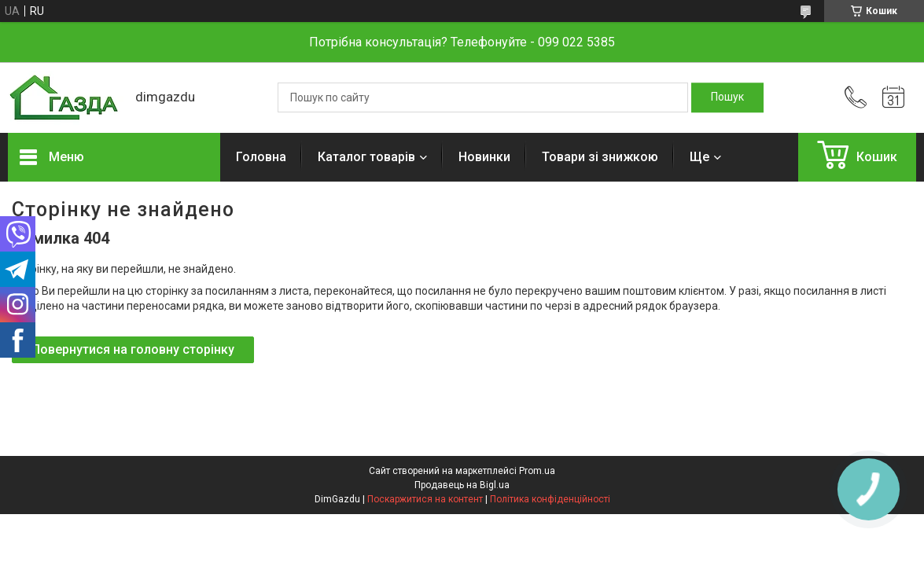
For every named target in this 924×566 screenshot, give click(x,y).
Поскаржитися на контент (425, 499)
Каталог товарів (366, 157)
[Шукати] (727, 97)
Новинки (484, 157)
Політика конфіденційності (550, 499)
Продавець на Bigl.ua (462, 485)
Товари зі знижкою (600, 157)
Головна (261, 157)
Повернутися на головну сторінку (133, 349)
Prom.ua (537, 471)
